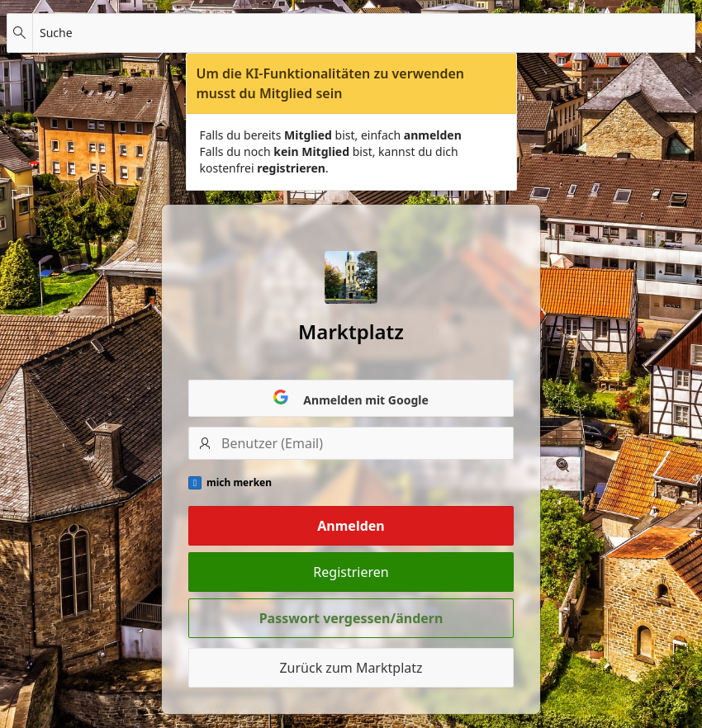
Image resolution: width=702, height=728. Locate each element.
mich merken (239, 483)
